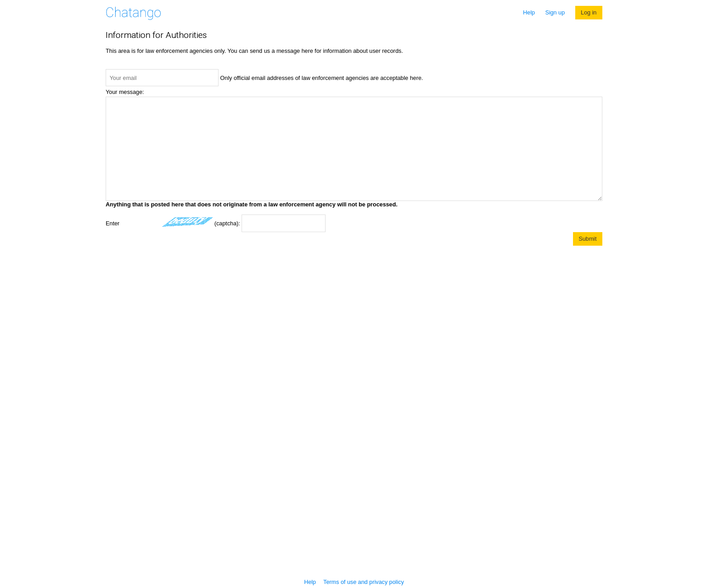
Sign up (555, 12)
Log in (589, 12)
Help (529, 12)
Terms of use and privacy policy (364, 582)
